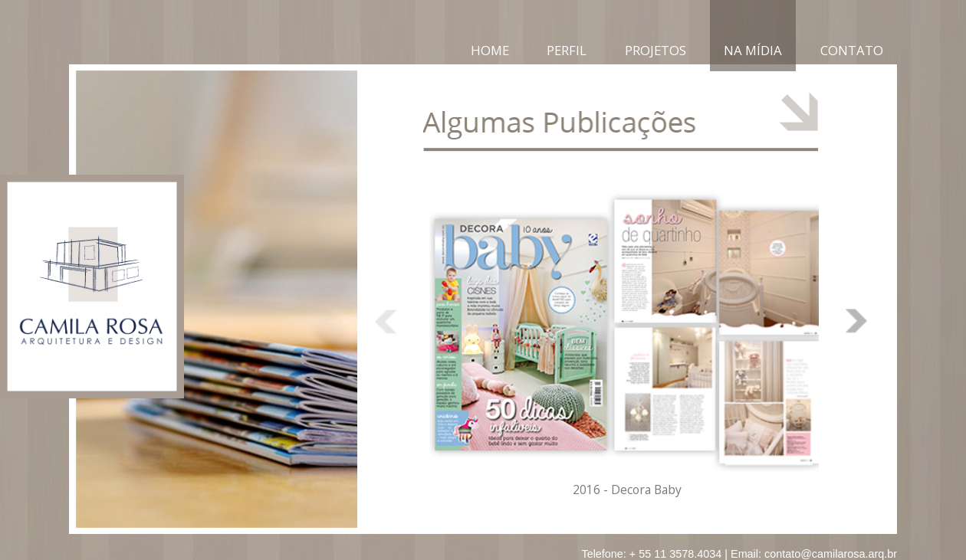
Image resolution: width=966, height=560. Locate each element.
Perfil (567, 50)
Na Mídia (753, 50)
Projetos (655, 50)
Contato (852, 50)
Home (490, 50)
